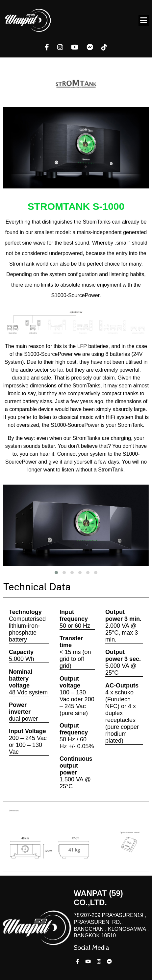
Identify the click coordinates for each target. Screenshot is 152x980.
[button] (56, 573)
